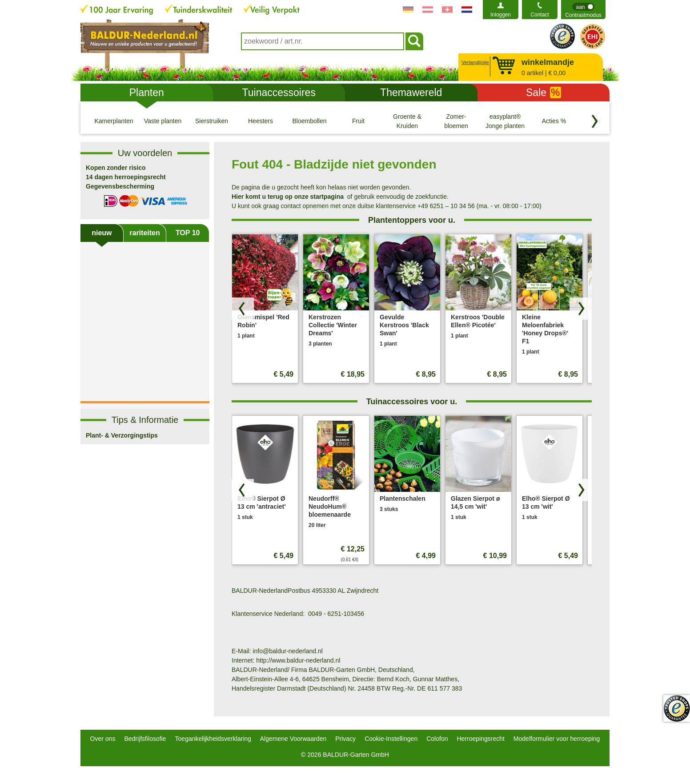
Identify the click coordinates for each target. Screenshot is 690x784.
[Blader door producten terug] (243, 309)
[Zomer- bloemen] (456, 121)
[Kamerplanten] (114, 121)
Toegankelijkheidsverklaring (213, 739)
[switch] (583, 10)
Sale (544, 92)
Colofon (437, 739)
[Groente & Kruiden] (407, 121)
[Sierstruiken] (212, 121)
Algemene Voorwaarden (293, 739)
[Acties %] (554, 121)
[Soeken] (414, 41)
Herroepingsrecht (480, 739)
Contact (540, 15)
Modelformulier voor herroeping (557, 739)
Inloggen (501, 15)
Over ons (103, 739)
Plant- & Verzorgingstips (122, 435)
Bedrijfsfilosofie (145, 739)
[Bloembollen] (309, 121)
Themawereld (411, 92)
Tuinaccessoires (279, 92)
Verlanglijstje (474, 62)
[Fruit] (358, 121)
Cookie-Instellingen (391, 739)
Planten (147, 92)
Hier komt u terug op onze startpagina (288, 197)
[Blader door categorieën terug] (595, 121)
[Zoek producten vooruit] (581, 309)
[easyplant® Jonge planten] (505, 121)
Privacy (345, 739)
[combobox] (323, 41)
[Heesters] (261, 121)
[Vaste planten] (163, 121)
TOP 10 (188, 233)
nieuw (102, 233)
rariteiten (144, 233)
